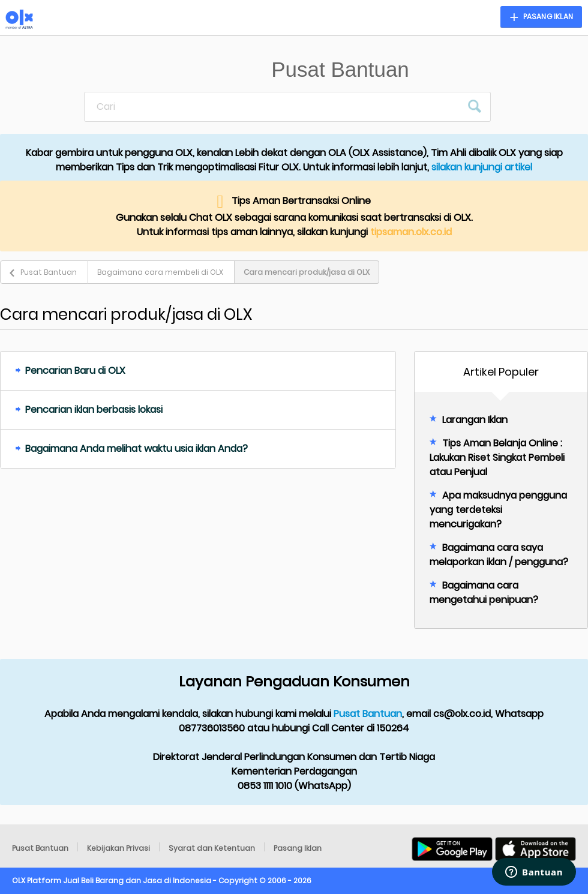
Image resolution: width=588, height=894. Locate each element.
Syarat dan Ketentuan (212, 848)
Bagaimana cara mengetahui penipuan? (484, 592)
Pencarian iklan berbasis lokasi (94, 409)
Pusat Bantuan (49, 272)
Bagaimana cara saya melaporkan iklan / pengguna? (499, 555)
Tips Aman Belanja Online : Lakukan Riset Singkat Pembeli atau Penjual (497, 457)
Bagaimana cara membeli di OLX (160, 272)
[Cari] (273, 107)
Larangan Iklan (475, 420)
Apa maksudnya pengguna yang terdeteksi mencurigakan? (498, 510)
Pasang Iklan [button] (548, 16)
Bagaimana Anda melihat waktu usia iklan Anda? (136, 448)
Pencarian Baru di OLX (75, 370)
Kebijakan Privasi (118, 848)
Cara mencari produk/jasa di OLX (307, 272)
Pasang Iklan (298, 848)
